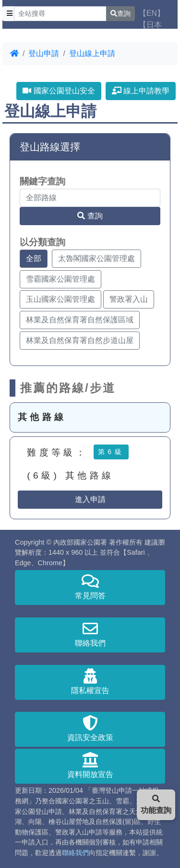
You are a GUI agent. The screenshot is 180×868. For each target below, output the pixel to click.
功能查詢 (156, 805)
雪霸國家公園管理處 (60, 279)
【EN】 (152, 13)
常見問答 (90, 587)
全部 (34, 258)
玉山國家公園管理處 (60, 299)
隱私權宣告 (90, 681)
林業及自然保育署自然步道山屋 (80, 340)
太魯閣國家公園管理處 (96, 258)
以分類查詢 (42, 242)
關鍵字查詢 (42, 181)
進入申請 (90, 499)
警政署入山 (129, 299)
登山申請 (44, 53)
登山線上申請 (92, 53)
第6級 (111, 452)
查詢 (120, 13)
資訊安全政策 (90, 728)
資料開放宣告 (90, 765)
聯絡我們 (90, 634)
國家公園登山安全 (59, 91)
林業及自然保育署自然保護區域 (80, 320)
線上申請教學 (141, 91)
